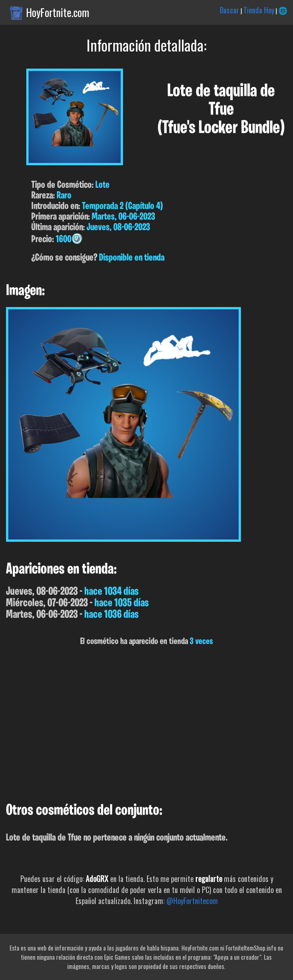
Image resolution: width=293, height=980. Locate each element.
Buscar (229, 10)
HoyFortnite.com (58, 12)
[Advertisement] (146, 725)
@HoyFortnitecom (192, 901)
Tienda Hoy (259, 10)
